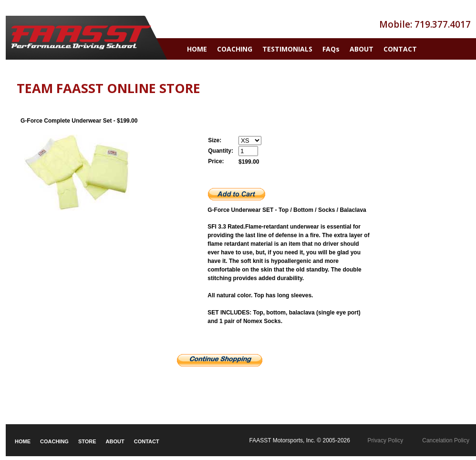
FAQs (331, 49)
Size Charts (223, 339)
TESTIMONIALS (287, 49)
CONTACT (400, 49)
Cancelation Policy (446, 440)
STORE (87, 441)
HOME (197, 49)
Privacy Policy (386, 440)
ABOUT (362, 49)
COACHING (235, 49)
